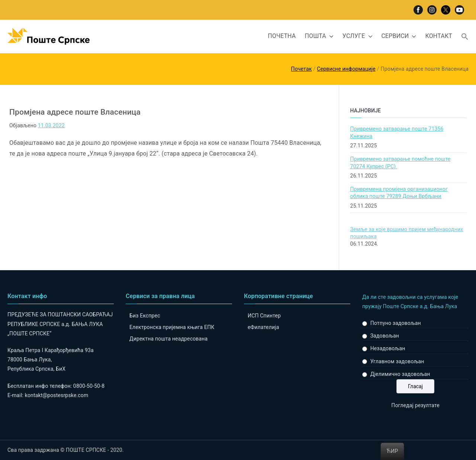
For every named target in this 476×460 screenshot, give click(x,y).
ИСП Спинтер (264, 316)
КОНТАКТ (439, 36)
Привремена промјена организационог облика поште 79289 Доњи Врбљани (399, 193)
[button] (330, 36)
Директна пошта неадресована (168, 339)
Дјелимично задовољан (400, 374)
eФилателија (263, 327)
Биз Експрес (145, 316)
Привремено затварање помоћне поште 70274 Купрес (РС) (401, 163)
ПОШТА (319, 36)
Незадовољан (388, 348)
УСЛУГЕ (358, 36)
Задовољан (385, 336)
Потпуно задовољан (396, 323)
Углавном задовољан (397, 361)
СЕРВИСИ (399, 36)
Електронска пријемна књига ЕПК (172, 327)
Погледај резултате (415, 405)
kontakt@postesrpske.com (57, 395)
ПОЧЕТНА (282, 36)
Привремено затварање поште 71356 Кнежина (397, 132)
